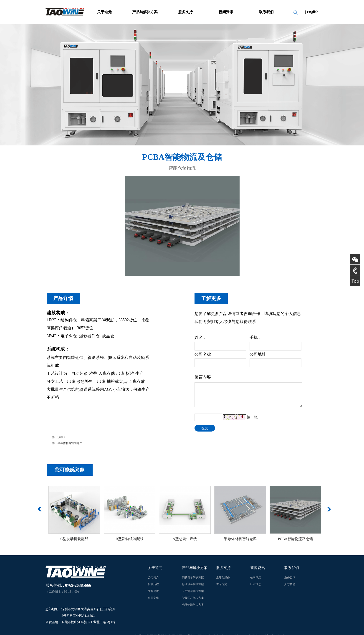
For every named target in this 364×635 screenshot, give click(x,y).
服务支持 (185, 12)
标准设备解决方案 (193, 584)
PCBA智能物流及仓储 (296, 539)
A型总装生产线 (185, 539)
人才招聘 (290, 584)
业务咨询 (290, 577)
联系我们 (266, 12)
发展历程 (153, 584)
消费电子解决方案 (193, 577)
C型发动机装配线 (74, 539)
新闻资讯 (226, 12)
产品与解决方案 (145, 12)
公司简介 (153, 577)
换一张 (252, 417)
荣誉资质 (153, 591)
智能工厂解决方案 (193, 598)
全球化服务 (223, 577)
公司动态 (256, 577)
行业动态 (256, 584)
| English (312, 12)
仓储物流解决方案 (193, 605)
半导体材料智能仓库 (70, 443)
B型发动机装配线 (130, 539)
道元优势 (222, 584)
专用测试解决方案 (193, 591)
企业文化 (153, 598)
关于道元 (104, 12)
